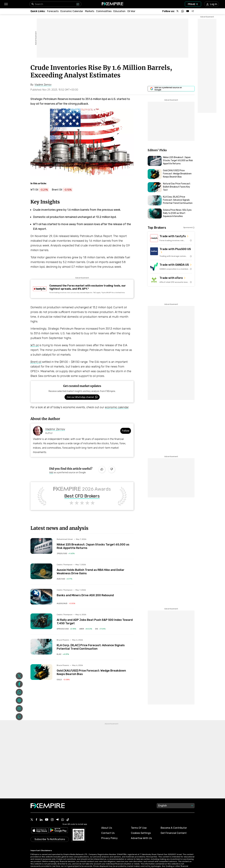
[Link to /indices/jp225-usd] (66, 553)
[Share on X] (19, 657)
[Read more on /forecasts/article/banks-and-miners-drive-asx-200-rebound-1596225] (41, 597)
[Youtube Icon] (47, 801)
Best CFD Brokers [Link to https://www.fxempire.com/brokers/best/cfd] (82, 496)
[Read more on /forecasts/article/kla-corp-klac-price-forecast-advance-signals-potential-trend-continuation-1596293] (41, 647)
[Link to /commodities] (104, 11)
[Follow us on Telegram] (193, 11)
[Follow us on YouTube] (188, 11)
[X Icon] (32, 800)
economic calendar (117, 407)
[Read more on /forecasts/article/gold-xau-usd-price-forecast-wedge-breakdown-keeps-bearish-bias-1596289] (41, 672)
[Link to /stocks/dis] (100, 629)
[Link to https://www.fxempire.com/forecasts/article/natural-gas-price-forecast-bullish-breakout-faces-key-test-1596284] (171, 187)
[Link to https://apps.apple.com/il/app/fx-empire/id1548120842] (40, 811)
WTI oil (35, 345)
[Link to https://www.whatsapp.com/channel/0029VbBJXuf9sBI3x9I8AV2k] (82, 397)
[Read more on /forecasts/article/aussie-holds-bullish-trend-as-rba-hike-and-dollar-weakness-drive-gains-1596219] (41, 571)
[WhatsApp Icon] (63, 800)
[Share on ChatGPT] (19, 681)
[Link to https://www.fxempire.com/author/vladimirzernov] (43, 85)
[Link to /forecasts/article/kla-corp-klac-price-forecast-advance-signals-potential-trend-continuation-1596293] (95, 645)
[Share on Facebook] (19, 665)
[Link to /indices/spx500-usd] (66, 629)
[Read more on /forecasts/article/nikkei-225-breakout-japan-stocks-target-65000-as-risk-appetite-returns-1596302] (41, 546)
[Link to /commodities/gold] (63, 680)
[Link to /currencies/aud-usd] (64, 579)
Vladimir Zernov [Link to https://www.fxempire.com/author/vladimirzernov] (55, 429)
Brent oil (36, 362)
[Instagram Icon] (52, 800)
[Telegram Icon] (57, 800)
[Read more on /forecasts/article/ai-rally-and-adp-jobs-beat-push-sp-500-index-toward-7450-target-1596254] (41, 621)
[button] (6, 4)
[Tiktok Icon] (68, 800)
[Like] (102, 469)
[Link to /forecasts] (53, 11)
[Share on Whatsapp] (19, 673)
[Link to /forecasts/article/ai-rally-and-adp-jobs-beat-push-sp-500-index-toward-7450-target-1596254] (95, 619)
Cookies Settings (141, 814)
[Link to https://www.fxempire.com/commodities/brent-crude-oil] (64, 190)
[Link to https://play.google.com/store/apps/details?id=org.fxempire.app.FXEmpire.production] (58, 811)
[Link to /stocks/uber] (86, 629)
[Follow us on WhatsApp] (183, 11)
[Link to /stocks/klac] (63, 654)
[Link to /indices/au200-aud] (66, 603)
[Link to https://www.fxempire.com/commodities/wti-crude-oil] (41, 190)
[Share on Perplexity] (19, 689)
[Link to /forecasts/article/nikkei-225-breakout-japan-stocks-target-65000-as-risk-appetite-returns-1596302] (95, 544)
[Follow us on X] (178, 11)
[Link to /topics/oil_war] (131, 11)
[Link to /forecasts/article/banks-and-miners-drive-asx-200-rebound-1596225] (95, 593)
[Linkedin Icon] (41, 800)
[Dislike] (112, 469)
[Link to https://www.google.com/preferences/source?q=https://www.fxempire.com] (171, 89)
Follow (126, 431)
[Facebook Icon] (36, 801)
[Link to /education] (119, 11)
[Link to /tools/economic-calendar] (72, 11)
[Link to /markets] (90, 11)
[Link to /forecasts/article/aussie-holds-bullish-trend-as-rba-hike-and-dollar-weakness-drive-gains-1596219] (95, 569)
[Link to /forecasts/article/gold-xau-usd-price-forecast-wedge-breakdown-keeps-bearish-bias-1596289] (95, 670)
